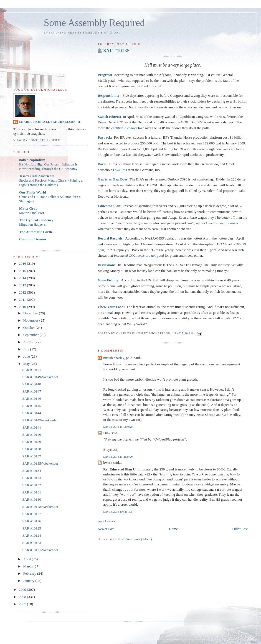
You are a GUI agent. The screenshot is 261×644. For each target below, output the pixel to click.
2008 (23, 597)
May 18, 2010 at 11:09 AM (118, 457)
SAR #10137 (32, 456)
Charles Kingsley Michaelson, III (50, 122)
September (31, 335)
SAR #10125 (32, 528)
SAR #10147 (32, 391)
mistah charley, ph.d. (118, 358)
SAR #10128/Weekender (40, 507)
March (28, 566)
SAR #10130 (32, 499)
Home (173, 529)
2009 (23, 590)
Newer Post (106, 529)
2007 (23, 604)
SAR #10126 (32, 521)
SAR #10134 (32, 471)
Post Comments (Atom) (135, 539)
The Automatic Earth (36, 232)
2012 (23, 292)
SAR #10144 (32, 413)
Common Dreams (33, 239)
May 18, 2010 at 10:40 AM (118, 427)
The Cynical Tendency (36, 220)
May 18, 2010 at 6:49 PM (117, 512)
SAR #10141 (32, 427)
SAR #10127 (32, 514)
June (27, 356)
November (31, 320)
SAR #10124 (32, 535)
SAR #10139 (32, 442)
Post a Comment (107, 521)
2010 (23, 307)
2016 (23, 264)
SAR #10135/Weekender (40, 463)
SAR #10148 (32, 384)
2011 (23, 300)
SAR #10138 (116, 51)
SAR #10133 (32, 478)
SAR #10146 (32, 399)
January (29, 581)
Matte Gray (28, 208)
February (30, 573)
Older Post (240, 529)
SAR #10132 (32, 485)
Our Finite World (33, 192)
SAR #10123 (32, 543)
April (28, 559)
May (27, 364)
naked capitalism (32, 160)
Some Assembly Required (94, 23)
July (27, 349)
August (29, 342)
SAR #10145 (32, 406)
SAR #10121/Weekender (40, 550)
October (30, 328)
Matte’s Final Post (32, 213)
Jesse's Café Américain (37, 176)
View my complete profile (37, 140)
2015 (23, 271)
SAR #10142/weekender (40, 420)
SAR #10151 (32, 370)
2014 (23, 278)
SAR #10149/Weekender (40, 377)
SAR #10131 (32, 492)
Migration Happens (32, 225)
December (31, 313)
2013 (23, 285)
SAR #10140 (32, 435)
